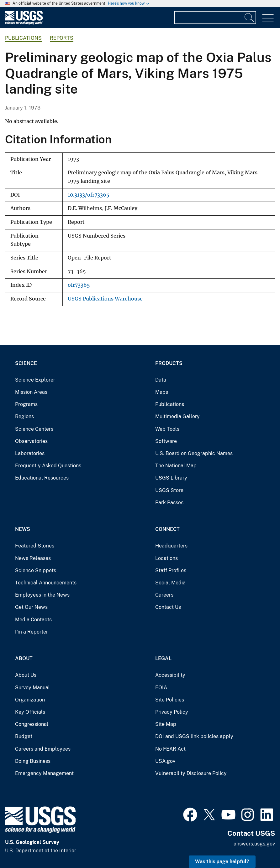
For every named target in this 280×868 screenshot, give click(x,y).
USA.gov (165, 761)
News (23, 529)
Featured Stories (35, 546)
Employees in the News (42, 595)
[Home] (24, 23)
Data (161, 380)
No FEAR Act (170, 749)
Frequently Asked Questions (48, 466)
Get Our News (31, 607)
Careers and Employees (43, 749)
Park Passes (169, 503)
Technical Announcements (46, 583)
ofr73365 (79, 285)
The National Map (176, 466)
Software (166, 441)
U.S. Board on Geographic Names (194, 453)
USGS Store (169, 490)
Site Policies (170, 700)
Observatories (31, 441)
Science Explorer (35, 380)
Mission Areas (31, 392)
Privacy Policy (172, 712)
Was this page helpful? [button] (222, 862)
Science (26, 363)
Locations (166, 558)
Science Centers (34, 429)
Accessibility (170, 675)
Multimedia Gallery (177, 416)
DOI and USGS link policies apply (194, 736)
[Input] (215, 18)
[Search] (250, 18)
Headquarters (171, 546)
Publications (23, 38)
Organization (30, 700)
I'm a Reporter (32, 632)
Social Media (170, 583)
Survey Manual (32, 688)
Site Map (166, 724)
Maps (162, 392)
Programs (26, 404)
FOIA (161, 688)
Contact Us (168, 607)
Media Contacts (33, 620)
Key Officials (30, 712)
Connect (167, 529)
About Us (26, 675)
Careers (164, 595)
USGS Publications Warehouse (105, 299)
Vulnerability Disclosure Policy (191, 773)
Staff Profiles (171, 570)
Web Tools (167, 429)
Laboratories (30, 453)
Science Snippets (36, 570)
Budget (24, 736)
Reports (62, 38)
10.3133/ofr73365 (89, 195)
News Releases (33, 558)
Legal (163, 658)
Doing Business (33, 761)
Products (169, 363)
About (24, 658)
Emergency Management (44, 773)
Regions (24, 416)
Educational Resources (42, 478)
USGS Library (171, 478)
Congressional (32, 724)
